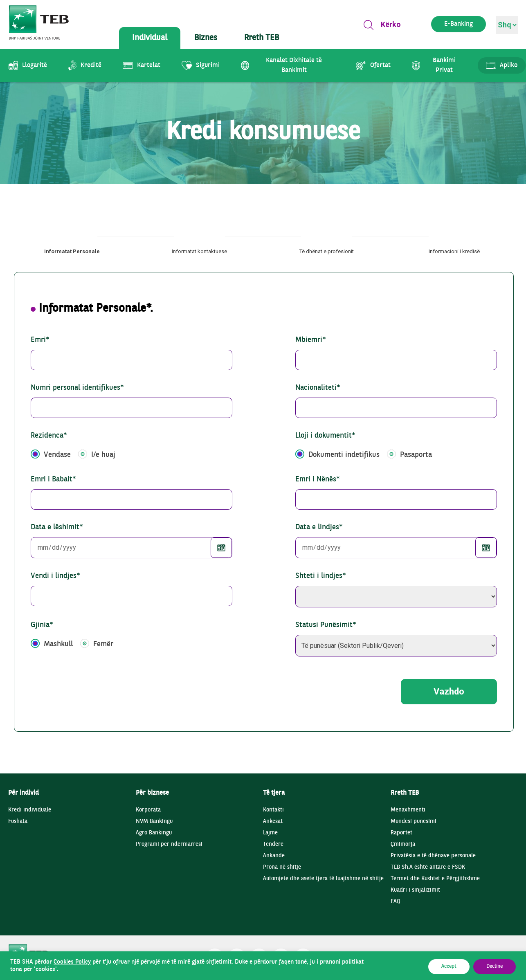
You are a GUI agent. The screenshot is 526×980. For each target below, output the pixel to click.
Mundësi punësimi (414, 822)
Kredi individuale (30, 810)
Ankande (274, 856)
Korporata (148, 810)
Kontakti (273, 810)
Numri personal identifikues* (77, 388)
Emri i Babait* (53, 480)
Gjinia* (42, 625)
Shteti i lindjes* (321, 576)
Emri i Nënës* (318, 480)
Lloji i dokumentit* (325, 436)
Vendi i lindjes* (55, 576)
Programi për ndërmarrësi (169, 844)
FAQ (396, 902)
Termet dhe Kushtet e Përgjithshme (435, 879)
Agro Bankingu (154, 833)
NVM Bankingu (154, 822)
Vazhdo (449, 691)
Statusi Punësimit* (326, 625)
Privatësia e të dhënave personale (433, 856)
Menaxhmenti (408, 810)
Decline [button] (495, 967)
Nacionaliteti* (318, 388)
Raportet (401, 833)
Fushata (18, 822)
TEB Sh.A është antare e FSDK (428, 867)
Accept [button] (449, 967)
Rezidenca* (49, 436)
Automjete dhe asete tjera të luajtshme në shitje (323, 879)
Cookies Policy (72, 962)
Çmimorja (403, 844)
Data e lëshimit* (57, 527)
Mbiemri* (311, 340)
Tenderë (273, 844)
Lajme (270, 833)
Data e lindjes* (319, 527)
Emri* (40, 340)
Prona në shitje (282, 867)
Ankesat (273, 822)
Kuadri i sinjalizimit (415, 890)
